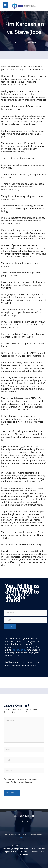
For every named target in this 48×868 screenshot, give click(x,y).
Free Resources (24, 821)
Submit (10, 626)
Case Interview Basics (24, 816)
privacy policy (20, 650)
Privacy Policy (24, 837)
